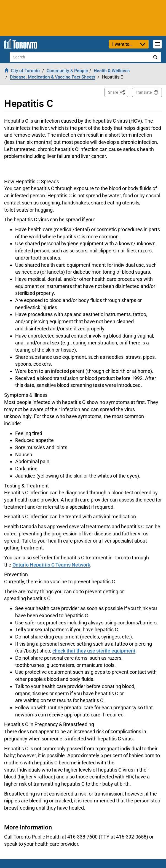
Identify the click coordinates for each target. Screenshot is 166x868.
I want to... (122, 44)
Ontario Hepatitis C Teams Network (51, 565)
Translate (144, 92)
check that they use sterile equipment (94, 651)
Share (118, 92)
